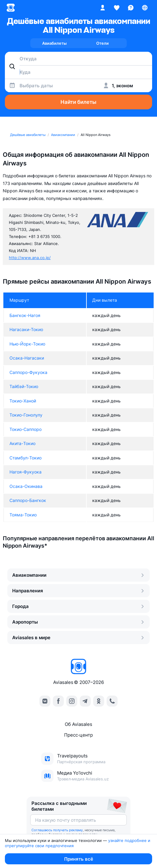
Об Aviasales (78, 724)
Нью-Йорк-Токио (27, 344)
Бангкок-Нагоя (25, 315)
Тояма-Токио (23, 515)
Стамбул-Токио (26, 458)
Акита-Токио (22, 443)
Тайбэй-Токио (24, 386)
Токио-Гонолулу (26, 415)
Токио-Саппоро (26, 429)
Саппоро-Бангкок (28, 500)
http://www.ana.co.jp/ (30, 258)
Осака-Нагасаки (27, 358)
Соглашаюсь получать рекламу (57, 830)
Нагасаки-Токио (26, 329)
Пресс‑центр (78, 735)
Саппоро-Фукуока (28, 372)
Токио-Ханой (23, 401)
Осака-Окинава (26, 486)
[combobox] (78, 58)
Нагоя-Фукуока (26, 472)
